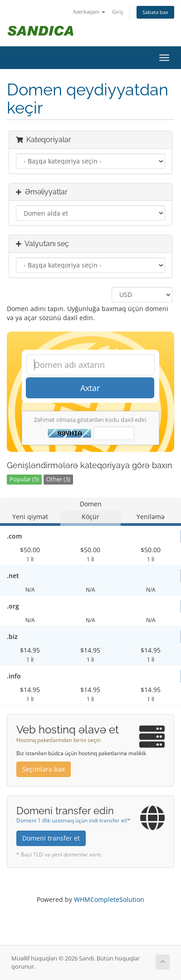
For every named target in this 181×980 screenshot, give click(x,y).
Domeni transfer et (51, 838)
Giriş (117, 12)
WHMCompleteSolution (109, 899)
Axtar (90, 388)
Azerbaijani (89, 12)
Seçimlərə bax (44, 769)
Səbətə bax (155, 12)
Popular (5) (24, 479)
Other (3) (58, 479)
